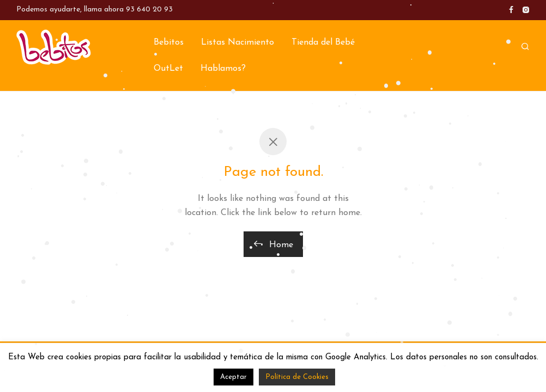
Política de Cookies (297, 377)
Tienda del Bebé (323, 42)
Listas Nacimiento (238, 42)
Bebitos (169, 42)
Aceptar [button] (233, 377)
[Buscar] (525, 47)
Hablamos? (223, 69)
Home (273, 244)
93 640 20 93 (149, 10)
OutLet (168, 69)
